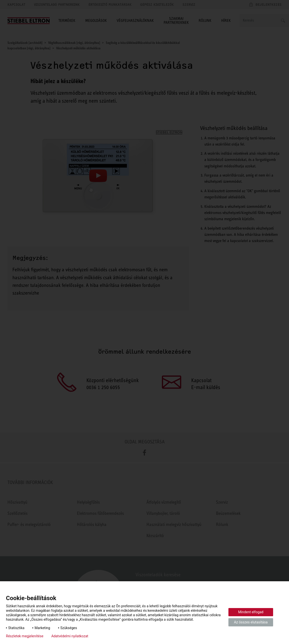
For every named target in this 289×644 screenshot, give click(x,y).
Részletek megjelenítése (25, 636)
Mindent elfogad (251, 612)
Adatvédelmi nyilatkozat (70, 636)
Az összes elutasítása (251, 622)
